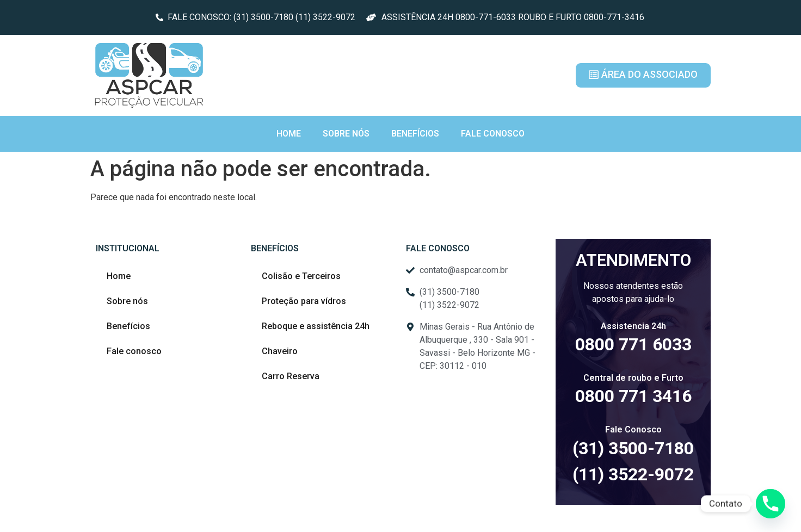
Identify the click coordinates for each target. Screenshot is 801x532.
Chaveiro (280, 351)
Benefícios (415, 134)
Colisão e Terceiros (301, 276)
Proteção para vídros (304, 301)
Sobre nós (346, 134)
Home (289, 134)
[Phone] (771, 504)
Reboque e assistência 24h (316, 326)
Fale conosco (493, 134)
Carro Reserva (291, 376)
